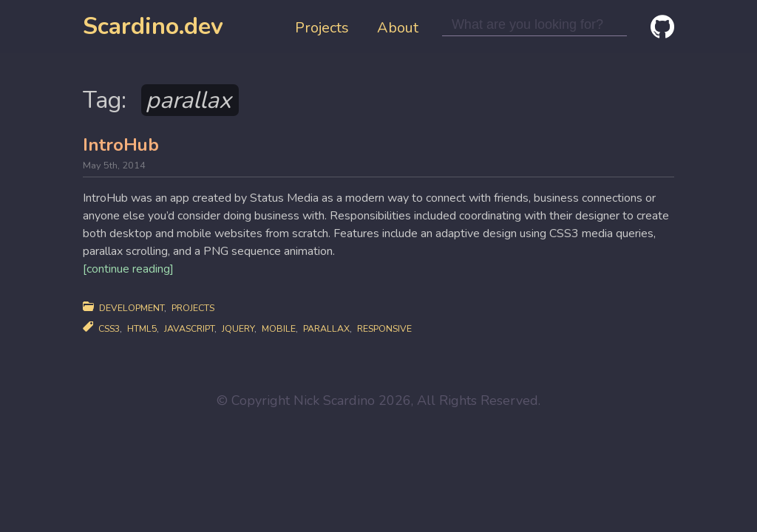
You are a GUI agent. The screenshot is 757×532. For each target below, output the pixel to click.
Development (132, 308)
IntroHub (121, 145)
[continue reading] (128, 269)
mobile (279, 328)
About (398, 28)
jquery (238, 328)
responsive (384, 328)
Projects (322, 28)
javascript (189, 328)
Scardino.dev (153, 26)
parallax (326, 328)
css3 (109, 328)
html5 (142, 328)
